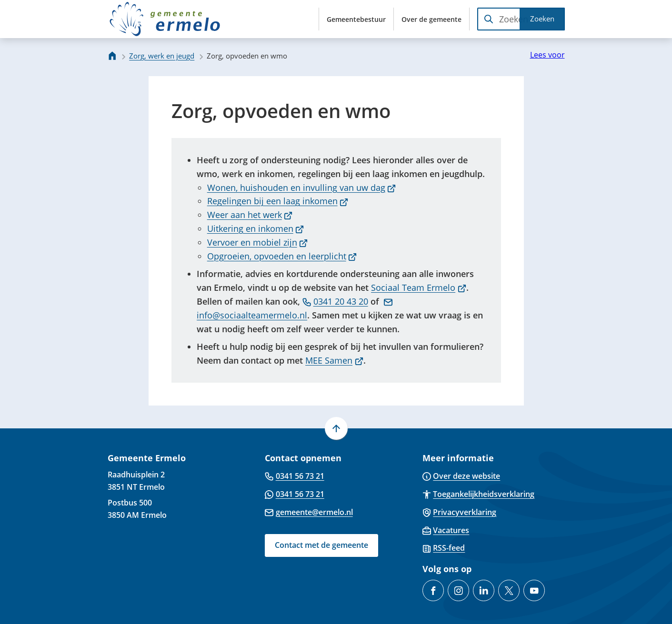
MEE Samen (334, 360)
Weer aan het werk (250, 215)
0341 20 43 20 (335, 301)
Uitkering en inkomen (256, 228)
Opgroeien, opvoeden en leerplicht (282, 256)
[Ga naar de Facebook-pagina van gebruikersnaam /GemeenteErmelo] (433, 590)
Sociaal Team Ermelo (419, 287)
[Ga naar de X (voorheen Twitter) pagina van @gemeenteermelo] (509, 590)
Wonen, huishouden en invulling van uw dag (302, 188)
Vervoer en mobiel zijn (258, 242)
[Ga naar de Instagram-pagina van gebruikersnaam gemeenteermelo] (458, 590)
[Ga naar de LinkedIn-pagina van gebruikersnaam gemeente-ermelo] (484, 590)
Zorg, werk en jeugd (162, 56)
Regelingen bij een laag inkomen (278, 201)
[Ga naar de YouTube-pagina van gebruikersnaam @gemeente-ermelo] (534, 590)
